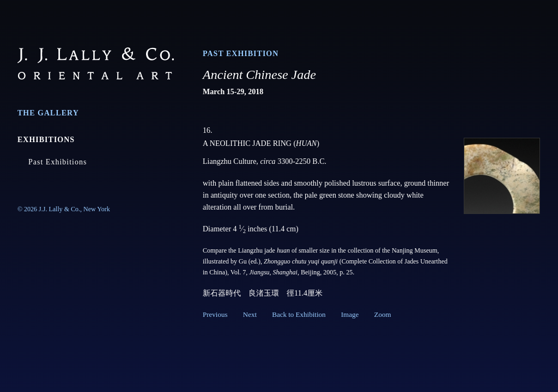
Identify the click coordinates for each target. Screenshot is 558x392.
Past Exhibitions (57, 162)
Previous (215, 314)
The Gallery (48, 113)
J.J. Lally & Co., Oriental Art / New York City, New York (96, 63)
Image (350, 314)
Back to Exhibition (299, 314)
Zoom (382, 314)
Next (250, 314)
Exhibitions (46, 140)
